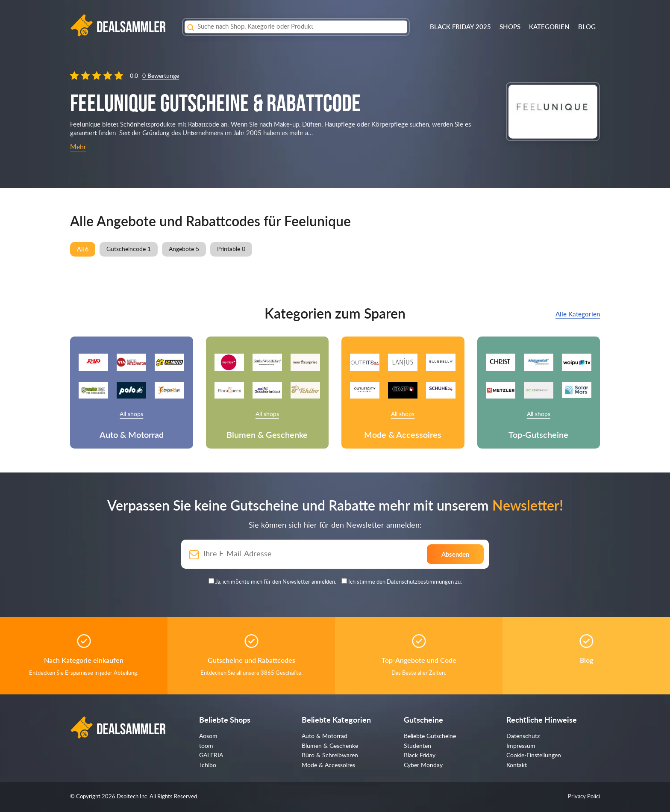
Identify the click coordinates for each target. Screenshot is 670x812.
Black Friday (420, 756)
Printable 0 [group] (231, 249)
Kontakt (517, 765)
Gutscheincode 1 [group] (129, 249)
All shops (131, 414)
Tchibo (208, 765)
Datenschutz (523, 736)
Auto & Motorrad (325, 736)
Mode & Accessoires (328, 765)
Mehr (78, 147)
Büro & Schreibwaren (330, 756)
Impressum (521, 746)
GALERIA (211, 756)
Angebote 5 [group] (184, 249)
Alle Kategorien (578, 314)
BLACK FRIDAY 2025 (460, 27)
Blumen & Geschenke (330, 746)
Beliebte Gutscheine (430, 736)
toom (206, 746)
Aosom (208, 736)
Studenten (417, 746)
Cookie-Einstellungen (534, 756)
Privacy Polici (584, 797)
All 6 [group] (83, 249)
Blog (587, 27)
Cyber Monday (423, 765)
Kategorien (549, 27)
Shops (510, 27)
